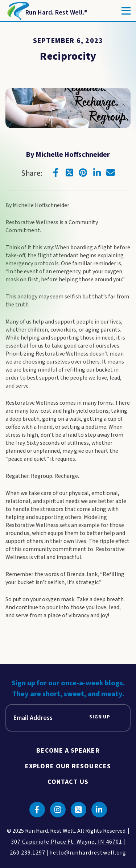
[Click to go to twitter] (69, 173)
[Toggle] (126, 11)
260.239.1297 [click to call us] (28, 853)
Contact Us (68, 782)
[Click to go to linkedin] (97, 173)
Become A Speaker (68, 751)
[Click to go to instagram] (58, 810)
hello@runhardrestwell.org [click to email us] (88, 853)
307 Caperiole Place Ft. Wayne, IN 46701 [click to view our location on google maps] (66, 842)
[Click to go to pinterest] (83, 173)
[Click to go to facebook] (55, 173)
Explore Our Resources (68, 766)
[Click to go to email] (111, 173)
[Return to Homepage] (47, 11)
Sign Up (100, 717)
